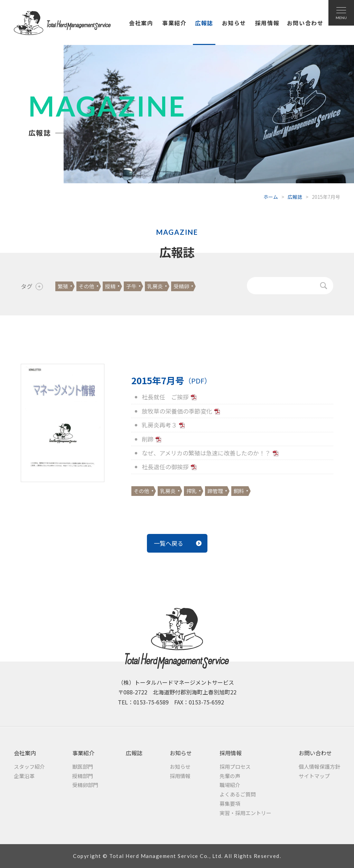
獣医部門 (83, 767)
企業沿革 (24, 776)
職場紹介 (230, 785)
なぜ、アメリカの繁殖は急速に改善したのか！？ (206, 453)
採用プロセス (235, 767)
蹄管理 (215, 491)
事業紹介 (174, 23)
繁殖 (63, 286)
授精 (110, 286)
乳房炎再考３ (159, 425)
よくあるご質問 (238, 794)
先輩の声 (230, 776)
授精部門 (83, 776)
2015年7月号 (171, 380)
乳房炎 (155, 286)
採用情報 (267, 23)
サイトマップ (314, 776)
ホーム (271, 197)
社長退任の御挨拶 (165, 467)
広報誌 (204, 23)
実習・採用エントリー (245, 813)
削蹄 (148, 439)
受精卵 (181, 286)
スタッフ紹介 (29, 767)
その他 (87, 286)
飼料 (239, 491)
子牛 (131, 286)
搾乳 (192, 491)
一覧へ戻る (169, 543)
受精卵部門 (85, 785)
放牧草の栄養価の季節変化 (177, 411)
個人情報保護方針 (319, 767)
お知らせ (234, 23)
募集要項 (230, 804)
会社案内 (141, 23)
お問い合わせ (305, 23)
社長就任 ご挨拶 (165, 397)
